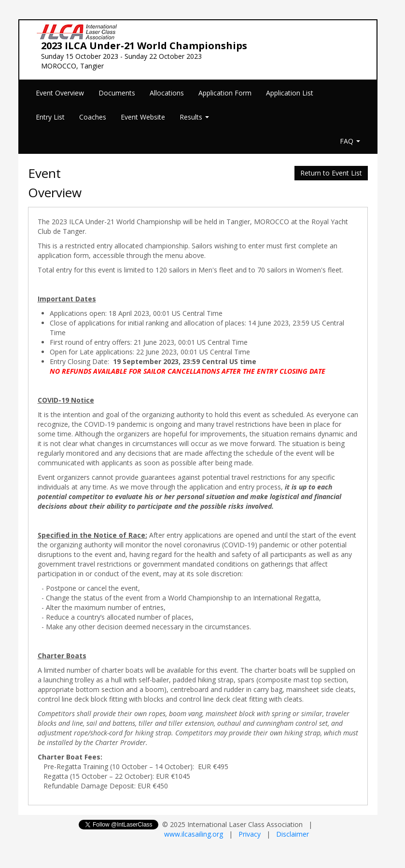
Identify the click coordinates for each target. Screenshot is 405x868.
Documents (117, 93)
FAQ (350, 141)
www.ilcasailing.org (194, 834)
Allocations (167, 93)
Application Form (225, 93)
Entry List (50, 117)
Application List (290, 93)
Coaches (93, 117)
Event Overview (60, 93)
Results (194, 117)
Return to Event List (331, 173)
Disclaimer (293, 834)
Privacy (250, 834)
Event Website (143, 117)
